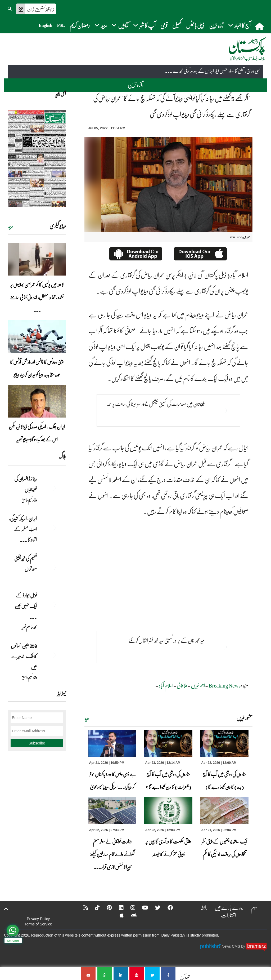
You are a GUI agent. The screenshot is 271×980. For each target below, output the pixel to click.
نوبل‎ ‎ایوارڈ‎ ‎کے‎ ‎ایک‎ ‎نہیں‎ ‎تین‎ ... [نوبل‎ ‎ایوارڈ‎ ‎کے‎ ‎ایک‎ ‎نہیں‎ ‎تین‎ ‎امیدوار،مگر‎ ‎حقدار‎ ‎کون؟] (26, 606)
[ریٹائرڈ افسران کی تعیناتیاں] (53, 488)
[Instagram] (129, 907)
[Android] (130, 915)
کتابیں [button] (120, 25)
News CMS (231, 946)
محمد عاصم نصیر (29, 627)
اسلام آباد (166, 685)
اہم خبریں (198, 685)
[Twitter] (155, 907)
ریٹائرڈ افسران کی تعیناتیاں (26, 484)
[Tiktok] (93, 907)
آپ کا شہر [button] (144, 25)
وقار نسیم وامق (29, 500)
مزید (87, 719)
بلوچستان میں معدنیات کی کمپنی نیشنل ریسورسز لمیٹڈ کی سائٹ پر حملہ (156, 404)
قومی (164, 25)
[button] (10, 8)
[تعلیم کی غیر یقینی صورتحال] (53, 567)
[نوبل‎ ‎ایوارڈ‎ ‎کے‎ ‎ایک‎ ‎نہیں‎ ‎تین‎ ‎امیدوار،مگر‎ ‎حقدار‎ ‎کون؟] (53, 605)
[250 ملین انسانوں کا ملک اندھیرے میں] (53, 655)
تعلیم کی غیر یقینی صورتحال (26, 564)
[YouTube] (142, 907)
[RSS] (82, 907)
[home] (260, 26)
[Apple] (118, 915)
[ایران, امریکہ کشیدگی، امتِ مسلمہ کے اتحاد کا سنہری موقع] (53, 528)
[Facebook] (167, 907)
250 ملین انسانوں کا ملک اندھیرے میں (24, 656)
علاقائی (182, 685)
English (46, 25)
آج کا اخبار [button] (239, 25)
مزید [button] (101, 25)
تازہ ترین (216, 25)
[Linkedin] (118, 907)
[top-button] (6, 909)
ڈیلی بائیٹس (195, 25)
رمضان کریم (80, 25)
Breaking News (225, 685)
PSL (61, 25)
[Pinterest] (105, 907)
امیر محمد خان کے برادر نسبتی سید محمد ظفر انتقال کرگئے (167, 641)
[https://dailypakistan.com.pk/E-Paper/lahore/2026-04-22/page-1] (37, 159)
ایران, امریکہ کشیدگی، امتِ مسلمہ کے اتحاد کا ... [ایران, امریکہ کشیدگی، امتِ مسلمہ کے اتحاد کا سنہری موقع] (23, 529)
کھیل (177, 25)
